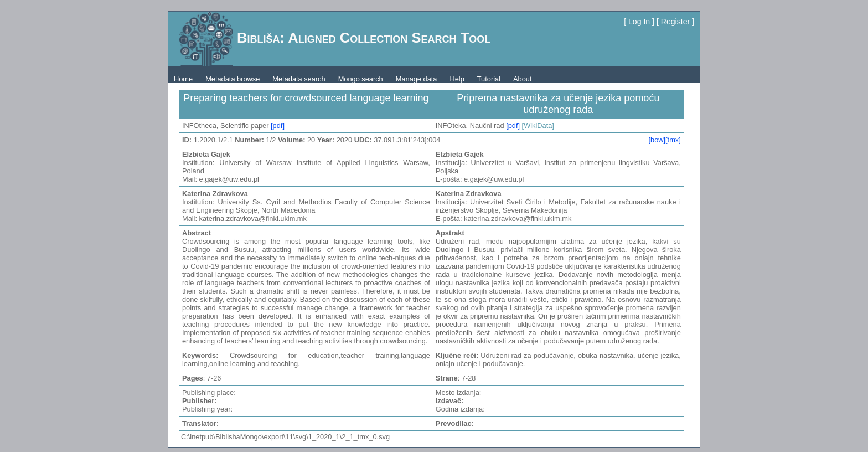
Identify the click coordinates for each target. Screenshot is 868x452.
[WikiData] (538, 125)
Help (457, 79)
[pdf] (278, 125)
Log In (639, 22)
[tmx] (673, 140)
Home (183, 79)
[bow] (657, 140)
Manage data (417, 79)
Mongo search (361, 79)
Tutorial (489, 79)
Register (675, 22)
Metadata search (299, 79)
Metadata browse (232, 79)
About (522, 79)
